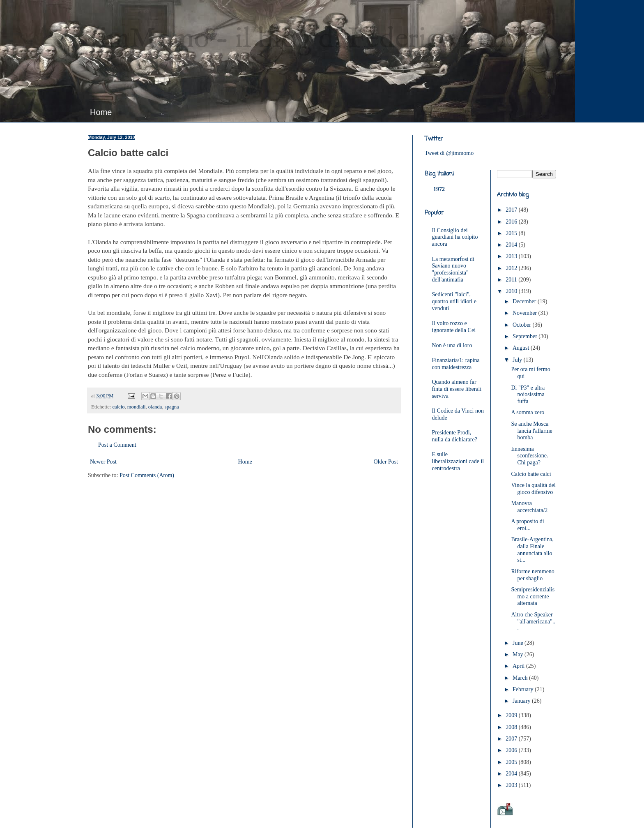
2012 (512, 268)
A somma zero (528, 412)
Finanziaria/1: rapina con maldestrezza (456, 364)
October (523, 325)
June (519, 643)
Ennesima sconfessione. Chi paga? (529, 456)
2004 (512, 774)
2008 (512, 727)
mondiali (137, 407)
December (525, 301)
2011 (512, 280)
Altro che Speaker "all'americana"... (533, 622)
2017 (512, 210)
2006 (512, 750)
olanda (155, 407)
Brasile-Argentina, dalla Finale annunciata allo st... (532, 550)
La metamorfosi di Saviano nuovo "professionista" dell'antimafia (453, 269)
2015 (512, 233)
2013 (512, 256)
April (519, 666)
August (522, 348)
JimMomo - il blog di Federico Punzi (308, 39)
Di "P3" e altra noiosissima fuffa (528, 395)
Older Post (386, 462)
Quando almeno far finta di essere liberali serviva (457, 389)
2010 (512, 291)
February (524, 689)
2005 (512, 762)
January (522, 701)
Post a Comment (117, 445)
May (519, 654)
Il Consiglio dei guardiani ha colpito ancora (455, 237)
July (518, 360)
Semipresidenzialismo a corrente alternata (533, 597)
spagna (172, 407)
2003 (512, 785)
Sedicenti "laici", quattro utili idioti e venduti (454, 301)
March (521, 678)
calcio (118, 407)
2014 (512, 245)
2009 (512, 715)
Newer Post (103, 462)
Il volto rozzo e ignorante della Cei (454, 327)
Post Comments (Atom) (147, 475)
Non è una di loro (452, 345)
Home (101, 112)
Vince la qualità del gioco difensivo (533, 489)
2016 (512, 222)
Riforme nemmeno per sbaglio (532, 575)
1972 (439, 189)
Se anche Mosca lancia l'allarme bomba (531, 431)
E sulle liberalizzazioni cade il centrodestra (458, 461)
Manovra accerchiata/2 (529, 507)
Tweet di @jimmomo (449, 153)
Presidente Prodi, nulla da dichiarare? (455, 436)
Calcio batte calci (531, 474)
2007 (512, 739)
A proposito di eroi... (527, 525)
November (526, 313)
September (526, 336)
